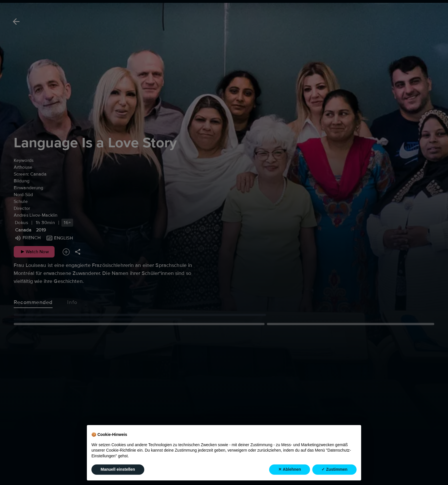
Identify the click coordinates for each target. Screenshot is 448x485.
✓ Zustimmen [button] (334, 470)
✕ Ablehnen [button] (290, 470)
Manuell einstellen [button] (118, 470)
